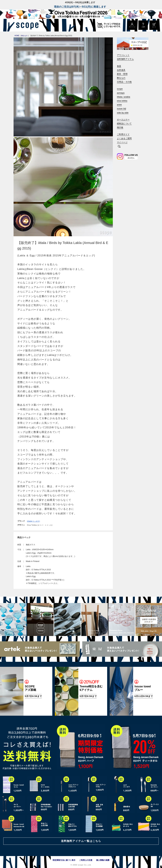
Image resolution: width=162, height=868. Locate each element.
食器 (119, 66)
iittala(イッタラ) (33, 521)
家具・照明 (122, 74)
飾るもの (121, 78)
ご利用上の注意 (86, 860)
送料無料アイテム (125, 59)
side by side (123, 113)
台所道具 (121, 70)
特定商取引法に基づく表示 (64, 860)
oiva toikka (122, 101)
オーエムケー (123, 120)
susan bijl (121, 109)
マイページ (122, 142)
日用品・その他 (124, 82)
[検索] (119, 147)
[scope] (26, 25)
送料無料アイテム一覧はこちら (81, 841)
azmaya (121, 93)
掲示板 (120, 127)
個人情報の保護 (103, 860)
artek (119, 105)
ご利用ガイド (123, 134)
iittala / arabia (124, 97)
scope (120, 89)
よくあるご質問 (124, 138)
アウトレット (123, 55)
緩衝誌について (124, 123)
